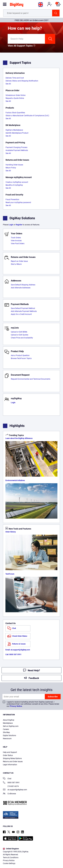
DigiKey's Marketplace (14, 130)
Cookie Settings (9, 863)
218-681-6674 (11, 786)
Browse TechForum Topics (21, 358)
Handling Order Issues (14, 165)
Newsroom (7, 739)
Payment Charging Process (16, 147)
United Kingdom (11, 849)
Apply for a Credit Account (21, 314)
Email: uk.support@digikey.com (18, 650)
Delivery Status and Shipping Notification (22, 81)
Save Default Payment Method (23, 308)
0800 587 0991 (11, 783)
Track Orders (16, 238)
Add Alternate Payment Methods (24, 311)
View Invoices (16, 241)
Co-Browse (9, 794)
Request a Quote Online (15, 98)
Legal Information (10, 765)
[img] (17, 5)
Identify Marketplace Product (17, 133)
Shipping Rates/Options (12, 758)
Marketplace (8, 723)
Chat (7, 779)
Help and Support (10, 752)
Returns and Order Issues (13, 762)
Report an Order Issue (19, 261)
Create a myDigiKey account (17, 182)
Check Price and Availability (22, 338)
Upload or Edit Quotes (20, 335)
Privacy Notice (16, 706)
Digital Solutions (9, 735)
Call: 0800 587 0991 (13, 654)
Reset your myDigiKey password (18, 202)
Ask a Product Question (20, 355)
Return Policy (11, 168)
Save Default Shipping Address (23, 285)
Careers (6, 729)
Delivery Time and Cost (15, 78)
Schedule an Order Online (15, 95)
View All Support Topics (20, 46)
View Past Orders (18, 244)
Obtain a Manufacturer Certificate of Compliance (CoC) (27, 116)
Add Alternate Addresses (21, 288)
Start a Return (16, 264)
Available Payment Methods (17, 150)
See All (8, 84)
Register (19, 225)
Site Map (6, 732)
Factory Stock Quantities (15, 113)
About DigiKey (9, 720)
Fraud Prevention (12, 200)
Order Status (8, 755)
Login (11, 225)
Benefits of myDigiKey (14, 185)
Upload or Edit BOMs (19, 332)
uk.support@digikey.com (15, 790)
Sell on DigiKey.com (11, 726)
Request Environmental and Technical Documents (31, 379)
